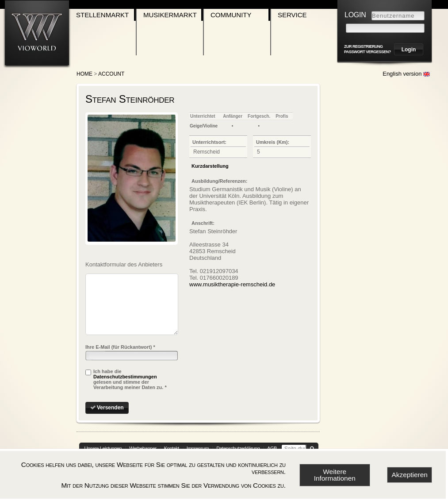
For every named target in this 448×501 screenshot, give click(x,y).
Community (231, 15)
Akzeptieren (410, 475)
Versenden (110, 408)
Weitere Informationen (335, 475)
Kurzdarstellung (210, 166)
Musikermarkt (170, 15)
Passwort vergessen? (368, 52)
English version (406, 74)
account (111, 74)
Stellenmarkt (102, 15)
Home (84, 74)
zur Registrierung (364, 46)
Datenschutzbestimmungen (125, 377)
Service (292, 15)
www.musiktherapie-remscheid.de (232, 284)
